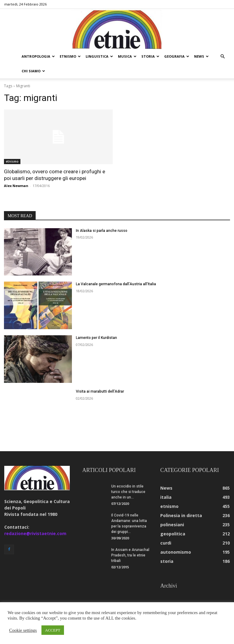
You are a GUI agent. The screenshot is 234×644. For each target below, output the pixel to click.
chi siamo (33, 71)
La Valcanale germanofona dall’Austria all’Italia (116, 284)
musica (127, 56)
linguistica (99, 56)
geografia (177, 56)
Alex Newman (16, 186)
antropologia (38, 56)
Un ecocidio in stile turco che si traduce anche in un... (128, 492)
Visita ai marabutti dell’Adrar (100, 391)
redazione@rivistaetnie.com (35, 533)
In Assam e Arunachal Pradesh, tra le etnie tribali (130, 555)
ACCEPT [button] (53, 630)
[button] (222, 57)
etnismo (70, 56)
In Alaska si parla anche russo (102, 231)
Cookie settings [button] (23, 630)
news (201, 56)
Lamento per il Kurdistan (96, 338)
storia (150, 56)
